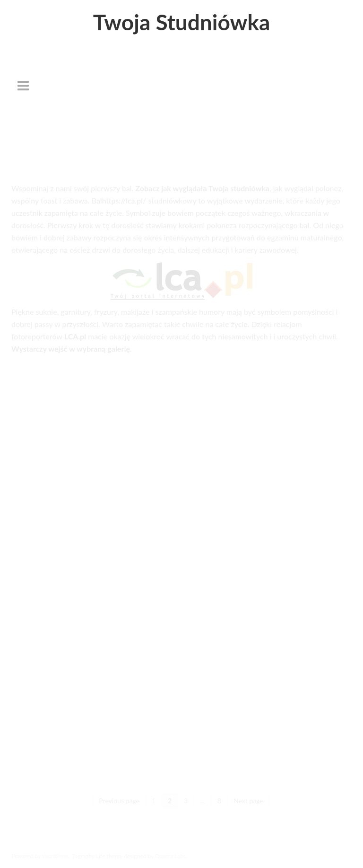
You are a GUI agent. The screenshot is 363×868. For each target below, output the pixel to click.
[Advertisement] (181, 111)
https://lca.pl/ (124, 200)
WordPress (56, 856)
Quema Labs (171, 856)
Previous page (119, 801)
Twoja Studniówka (182, 22)
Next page (248, 801)
